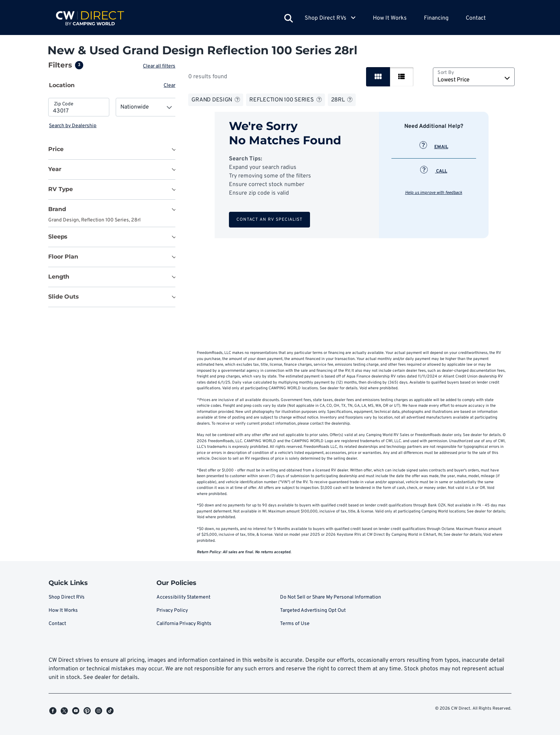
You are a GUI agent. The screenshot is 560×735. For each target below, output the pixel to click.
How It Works (390, 18)
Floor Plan (63, 257)
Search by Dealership (73, 126)
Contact (476, 18)
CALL (434, 171)
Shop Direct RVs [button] (330, 18)
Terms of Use (295, 624)
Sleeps (58, 237)
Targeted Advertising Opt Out (313, 611)
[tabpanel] (112, 114)
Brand (57, 209)
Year (55, 169)
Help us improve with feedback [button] (434, 193)
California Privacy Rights (184, 624)
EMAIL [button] (434, 147)
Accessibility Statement (183, 597)
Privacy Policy (172, 611)
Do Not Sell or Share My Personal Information (331, 597)
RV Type (61, 189)
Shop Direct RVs (67, 597)
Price (56, 149)
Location (62, 85)
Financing (436, 18)
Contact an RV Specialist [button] (270, 220)
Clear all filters (161, 66)
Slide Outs (63, 297)
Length (59, 277)
